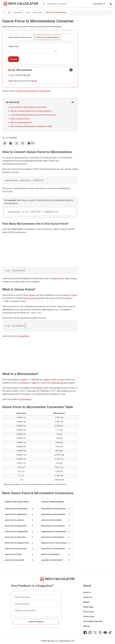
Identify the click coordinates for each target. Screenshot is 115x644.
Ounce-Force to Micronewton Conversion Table (31, 126)
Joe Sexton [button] (13, 138)
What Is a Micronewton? (21, 122)
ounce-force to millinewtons (19, 514)
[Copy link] (5, 143)
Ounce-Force (14, 46)
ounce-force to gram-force (19, 537)
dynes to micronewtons (56, 554)
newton (47, 380)
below (34, 81)
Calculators (99, 4)
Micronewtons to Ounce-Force (20, 37)
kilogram (25, 383)
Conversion (18, 12)
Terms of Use (89, 612)
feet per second (30, 298)
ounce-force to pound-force (19, 549)
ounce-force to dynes (19, 554)
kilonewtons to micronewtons (56, 526)
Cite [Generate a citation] (31, 143)
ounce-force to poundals (19, 560)
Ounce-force (38, 12)
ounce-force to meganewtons (19, 532)
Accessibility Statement (93, 621)
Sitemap (87, 626)
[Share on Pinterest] (23, 143)
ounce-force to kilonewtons (19, 526)
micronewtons (25, 399)
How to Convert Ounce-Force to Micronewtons (31, 111)
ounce (66, 295)
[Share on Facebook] (11, 143)
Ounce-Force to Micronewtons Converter (28, 107)
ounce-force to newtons (19, 520)
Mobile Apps (88, 607)
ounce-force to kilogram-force (19, 543)
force (61, 278)
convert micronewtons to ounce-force (33, 91)
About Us (87, 592)
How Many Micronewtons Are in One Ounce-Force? (34, 115)
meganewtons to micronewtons (56, 532)
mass (75, 295)
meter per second (59, 383)
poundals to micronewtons (56, 560)
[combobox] (63, 4)
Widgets (87, 602)
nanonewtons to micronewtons (56, 509)
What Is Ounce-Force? (20, 119)
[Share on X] (17, 143)
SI (55, 388)
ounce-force (24, 336)
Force (28, 12)
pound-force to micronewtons (56, 549)
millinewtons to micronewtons (56, 514)
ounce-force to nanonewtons (19, 509)
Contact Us (88, 597)
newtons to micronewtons (56, 520)
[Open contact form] (71, 70)
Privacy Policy (89, 617)
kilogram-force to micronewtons (56, 543)
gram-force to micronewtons (56, 537)
